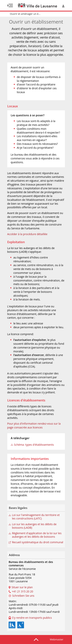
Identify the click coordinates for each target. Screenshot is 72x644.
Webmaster (57, 639)
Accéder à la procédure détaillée (27, 234)
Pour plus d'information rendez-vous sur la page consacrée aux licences (34, 425)
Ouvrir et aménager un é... (25, 14)
